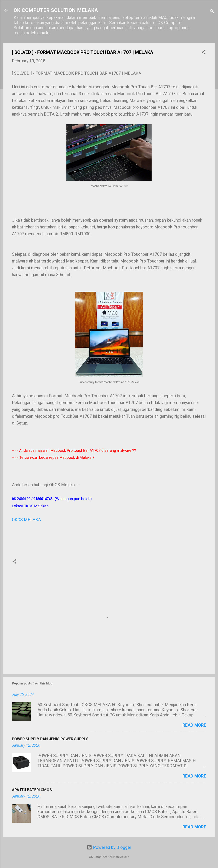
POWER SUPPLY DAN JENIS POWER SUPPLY (50, 739)
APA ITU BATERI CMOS (32, 790)
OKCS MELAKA (26, 520)
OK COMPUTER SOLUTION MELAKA (56, 10)
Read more (194, 725)
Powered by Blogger (109, 847)
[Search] (212, 12)
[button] (204, 53)
